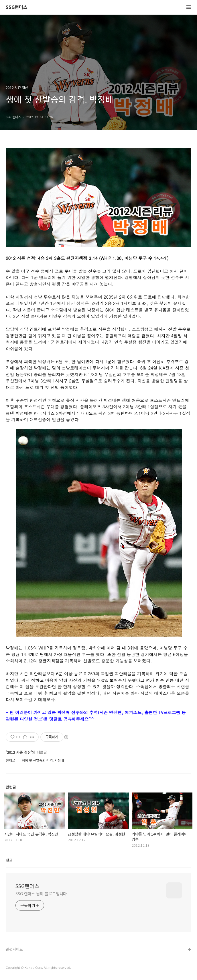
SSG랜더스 (17, 7)
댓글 (9, 860)
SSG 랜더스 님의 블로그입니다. (42, 894)
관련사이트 (14, 949)
